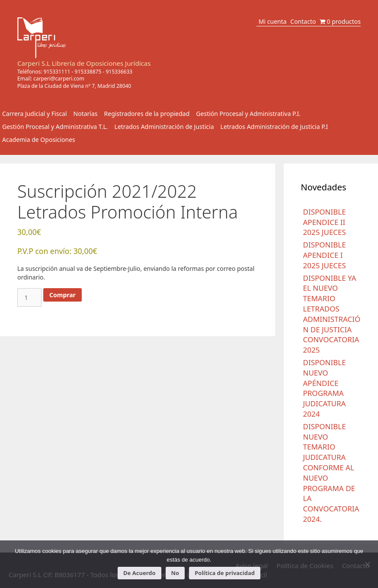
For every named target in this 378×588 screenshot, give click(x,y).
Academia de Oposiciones (39, 140)
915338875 (88, 72)
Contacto (303, 21)
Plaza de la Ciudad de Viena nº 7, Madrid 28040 (74, 86)
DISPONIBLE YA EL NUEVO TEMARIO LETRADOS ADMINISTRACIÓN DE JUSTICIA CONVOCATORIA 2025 (332, 314)
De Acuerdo (139, 573)
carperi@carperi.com (59, 79)
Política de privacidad (225, 573)
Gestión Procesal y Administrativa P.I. (248, 114)
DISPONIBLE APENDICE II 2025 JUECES (325, 222)
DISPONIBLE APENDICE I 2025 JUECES (325, 255)
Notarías (86, 114)
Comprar (62, 295)
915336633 (119, 72)
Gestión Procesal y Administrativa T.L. (55, 127)
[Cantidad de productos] (29, 297)
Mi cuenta (273, 21)
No (175, 573)
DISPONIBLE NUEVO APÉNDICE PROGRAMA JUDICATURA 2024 (325, 388)
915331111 (57, 72)
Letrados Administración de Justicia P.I (274, 127)
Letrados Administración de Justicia (164, 127)
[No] (367, 564)
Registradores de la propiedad (147, 114)
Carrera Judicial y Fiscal (35, 114)
